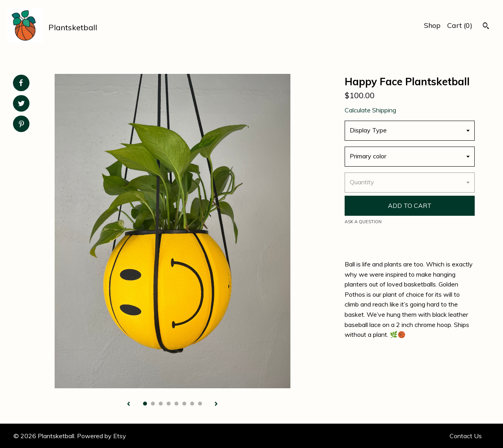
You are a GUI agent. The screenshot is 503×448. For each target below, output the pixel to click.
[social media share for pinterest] (21, 125)
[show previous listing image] (129, 404)
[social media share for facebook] (21, 83)
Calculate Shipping (370, 110)
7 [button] (192, 404)
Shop (432, 25)
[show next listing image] (216, 404)
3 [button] (161, 404)
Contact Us (466, 436)
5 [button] (176, 404)
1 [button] (145, 404)
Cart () (460, 25)
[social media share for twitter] (21, 104)
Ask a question (363, 222)
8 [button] (200, 404)
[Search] (486, 27)
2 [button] (153, 404)
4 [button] (169, 404)
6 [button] (184, 404)
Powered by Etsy (102, 436)
